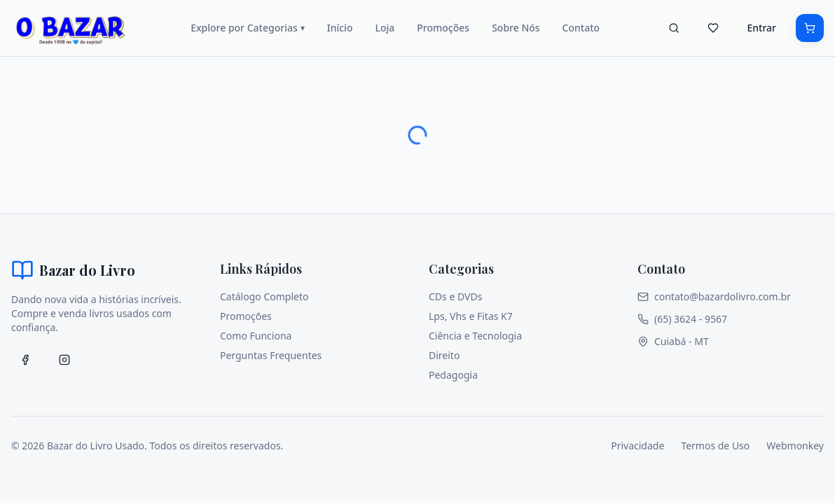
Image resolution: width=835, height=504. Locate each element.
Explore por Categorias (248, 28)
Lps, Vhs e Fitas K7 (471, 316)
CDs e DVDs (455, 296)
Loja (385, 28)
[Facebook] (25, 360)
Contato (581, 28)
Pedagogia (453, 375)
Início (340, 28)
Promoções (443, 28)
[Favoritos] (713, 28)
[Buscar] (674, 28)
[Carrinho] (810, 28)
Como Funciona (256, 336)
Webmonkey (795, 446)
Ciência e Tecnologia (475, 336)
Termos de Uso (715, 446)
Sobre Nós (516, 28)
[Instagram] (64, 360)
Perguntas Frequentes (271, 355)
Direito (444, 355)
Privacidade (637, 446)
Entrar (761, 28)
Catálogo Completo (264, 296)
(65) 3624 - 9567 (682, 319)
